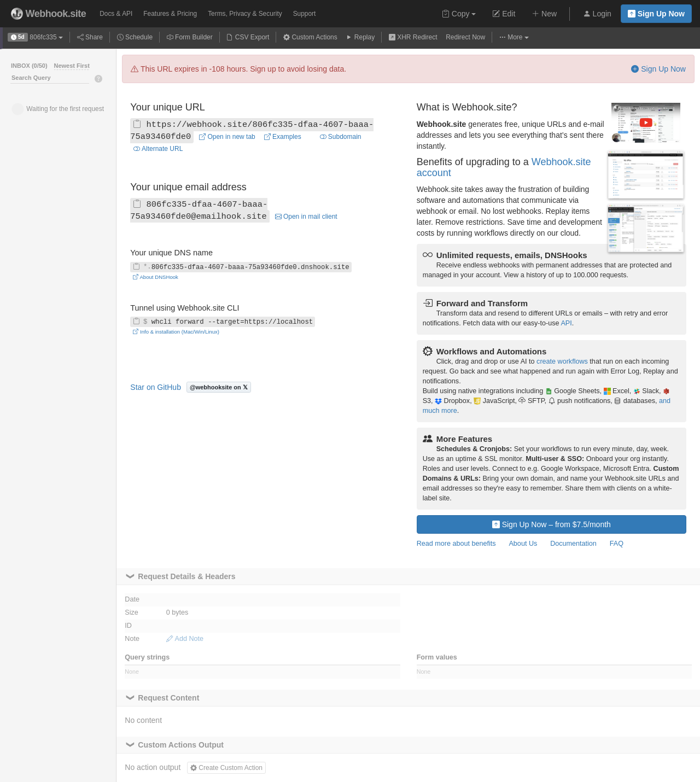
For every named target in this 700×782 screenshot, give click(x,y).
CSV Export (248, 37)
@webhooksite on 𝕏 (219, 387)
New (544, 14)
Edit (504, 14)
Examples (283, 137)
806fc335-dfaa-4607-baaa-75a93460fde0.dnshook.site (241, 267)
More (514, 37)
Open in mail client (306, 217)
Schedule (135, 37)
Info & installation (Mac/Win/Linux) (176, 332)
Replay (360, 37)
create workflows (562, 361)
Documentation (573, 544)
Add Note (185, 639)
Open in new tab (227, 137)
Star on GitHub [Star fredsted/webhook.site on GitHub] (156, 387)
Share (90, 37)
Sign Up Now (656, 14)
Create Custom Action (226, 768)
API (566, 323)
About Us (523, 544)
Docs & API (116, 14)
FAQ (617, 544)
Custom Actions (310, 37)
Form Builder (190, 37)
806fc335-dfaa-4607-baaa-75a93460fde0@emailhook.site (199, 211)
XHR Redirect (413, 37)
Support (305, 14)
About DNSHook (156, 277)
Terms (245, 14)
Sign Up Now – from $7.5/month (552, 524)
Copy (459, 14)
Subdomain (341, 137)
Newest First (71, 66)
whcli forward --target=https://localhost (223, 322)
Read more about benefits (456, 544)
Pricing (170, 14)
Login (597, 14)
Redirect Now (465, 37)
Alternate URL (158, 149)
